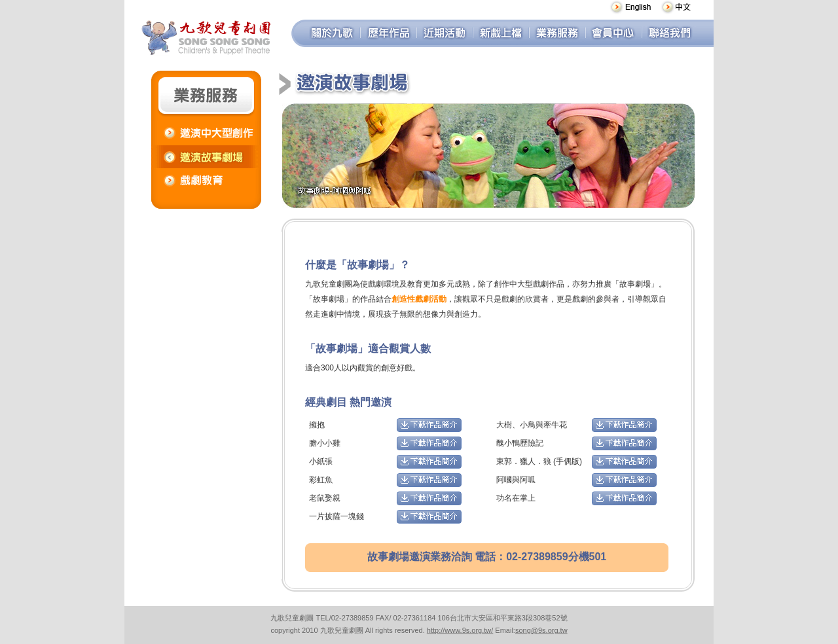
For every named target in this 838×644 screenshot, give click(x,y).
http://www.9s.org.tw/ (460, 630)
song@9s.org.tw (541, 630)
